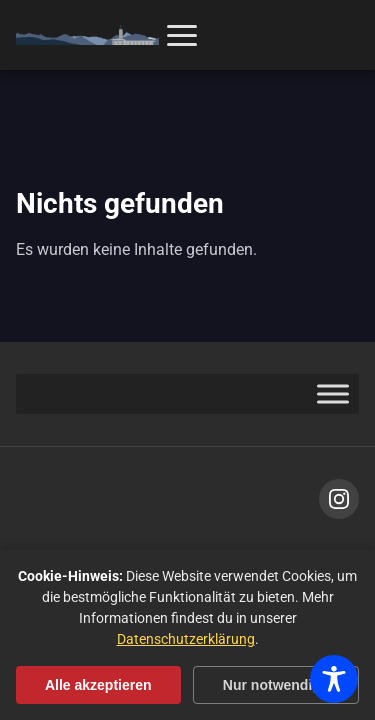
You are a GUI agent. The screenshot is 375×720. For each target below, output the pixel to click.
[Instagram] (339, 499)
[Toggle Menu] (333, 394)
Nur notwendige (276, 685)
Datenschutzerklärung (186, 639)
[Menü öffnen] (182, 35)
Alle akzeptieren (98, 685)
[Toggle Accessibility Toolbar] (334, 679)
